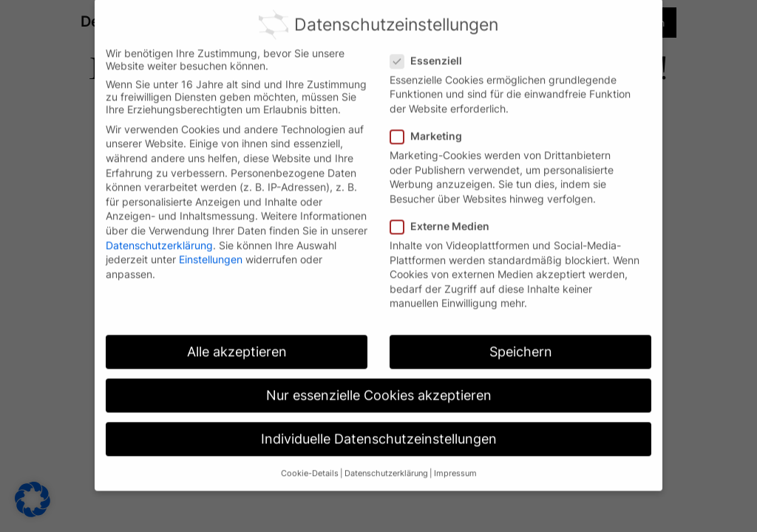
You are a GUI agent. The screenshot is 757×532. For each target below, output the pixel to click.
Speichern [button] (521, 343)
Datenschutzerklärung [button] (386, 464)
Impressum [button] (455, 464)
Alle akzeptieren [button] (237, 343)
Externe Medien (446, 218)
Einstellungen (211, 251)
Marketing (432, 127)
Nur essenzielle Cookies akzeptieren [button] (379, 387)
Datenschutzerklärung (159, 236)
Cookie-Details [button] (310, 464)
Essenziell (432, 51)
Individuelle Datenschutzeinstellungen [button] (379, 430)
